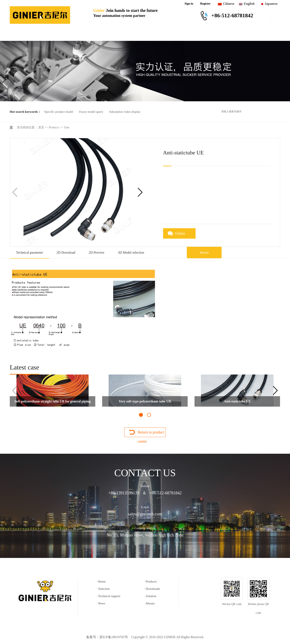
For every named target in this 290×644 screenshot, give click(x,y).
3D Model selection (131, 252)
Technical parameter (30, 252)
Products (52, 35)
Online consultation (184, 235)
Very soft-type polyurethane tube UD (145, 401)
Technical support (149, 35)
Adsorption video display (125, 112)
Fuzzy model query (91, 112)
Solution (185, 35)
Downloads (111, 35)
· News (101, 603)
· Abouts (149, 603)
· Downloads (152, 589)
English (249, 4)
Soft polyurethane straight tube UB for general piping (52, 401)
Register (205, 4)
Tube (67, 127)
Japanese (271, 4)
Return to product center (151, 434)
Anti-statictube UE (237, 401)
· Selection (103, 589)
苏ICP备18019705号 (114, 637)
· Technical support (108, 596)
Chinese (229, 4)
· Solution (150, 596)
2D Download (66, 252)
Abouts (235, 35)
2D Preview (97, 252)
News (210, 35)
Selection (81, 35)
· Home (101, 581)
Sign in (189, 4)
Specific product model (59, 112)
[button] (140, 192)
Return (204, 252)
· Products (150, 581)
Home (23, 35)
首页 (41, 127)
